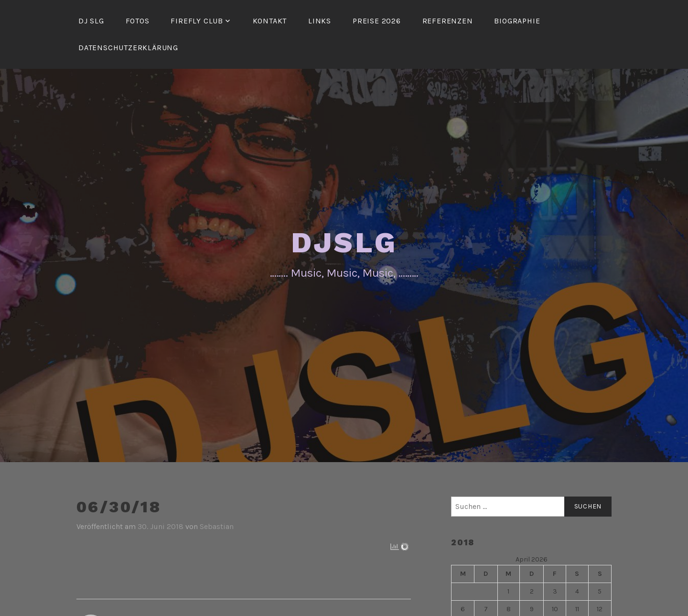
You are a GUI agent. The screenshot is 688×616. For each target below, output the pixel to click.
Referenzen (448, 21)
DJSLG (344, 243)
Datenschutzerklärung (128, 48)
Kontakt (270, 21)
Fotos (138, 21)
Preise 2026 (377, 21)
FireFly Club (197, 21)
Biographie (517, 21)
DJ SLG (91, 21)
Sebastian (217, 526)
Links (320, 21)
